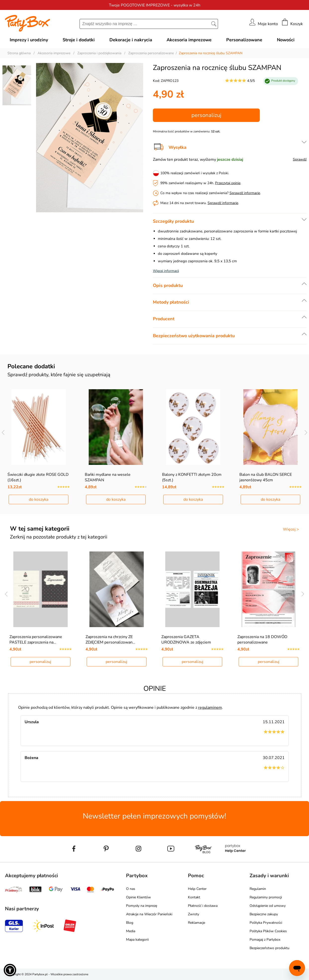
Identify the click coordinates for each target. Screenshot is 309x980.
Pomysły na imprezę (142, 906)
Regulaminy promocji (266, 897)
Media (131, 931)
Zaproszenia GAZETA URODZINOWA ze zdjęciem (186, 640)
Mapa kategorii (137, 940)
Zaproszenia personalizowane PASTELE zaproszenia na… (36, 640)
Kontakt (194, 897)
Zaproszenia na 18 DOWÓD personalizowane (262, 640)
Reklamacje (197, 923)
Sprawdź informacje (245, 193)
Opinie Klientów (138, 897)
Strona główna (19, 53)
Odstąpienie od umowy (268, 906)
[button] (10, 970)
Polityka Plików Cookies (268, 931)
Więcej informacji (166, 271)
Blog (130, 923)
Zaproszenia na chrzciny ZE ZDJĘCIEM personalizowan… (110, 640)
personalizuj (206, 115)
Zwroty (194, 914)
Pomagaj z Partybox (265, 940)
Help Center (197, 889)
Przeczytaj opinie (228, 183)
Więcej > (291, 529)
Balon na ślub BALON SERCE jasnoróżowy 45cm (266, 477)
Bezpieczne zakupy (264, 914)
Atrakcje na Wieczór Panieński (149, 914)
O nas (131, 889)
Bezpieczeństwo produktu (269, 948)
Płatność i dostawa (203, 906)
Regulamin (258, 889)
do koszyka (39, 499)
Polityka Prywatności (266, 923)
